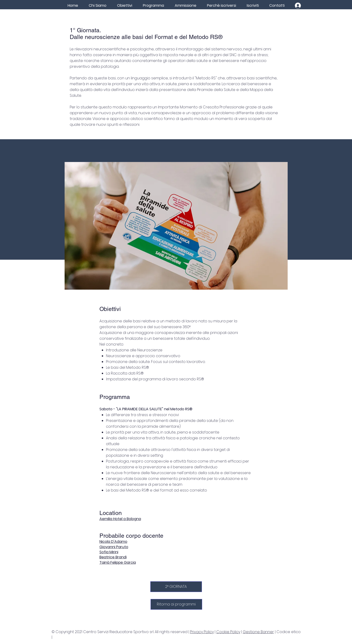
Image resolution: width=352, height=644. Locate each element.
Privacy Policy (202, 632)
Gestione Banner (258, 632)
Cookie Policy (228, 632)
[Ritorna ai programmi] (176, 604)
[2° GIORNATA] (176, 587)
